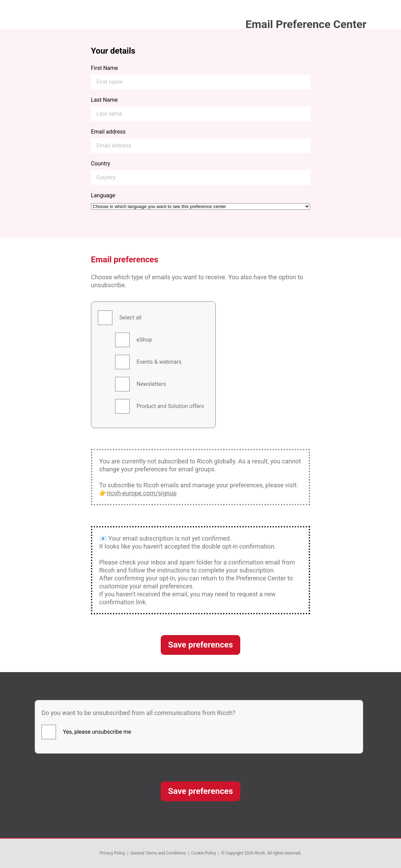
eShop (144, 340)
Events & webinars (159, 362)
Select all (130, 318)
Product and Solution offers (170, 406)
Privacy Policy (112, 853)
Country (101, 164)
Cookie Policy (204, 853)
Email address (108, 132)
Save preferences (200, 645)
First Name (104, 68)
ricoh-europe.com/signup (142, 493)
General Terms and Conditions (158, 853)
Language (103, 195)
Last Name (104, 100)
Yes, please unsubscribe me (97, 732)
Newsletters (151, 384)
